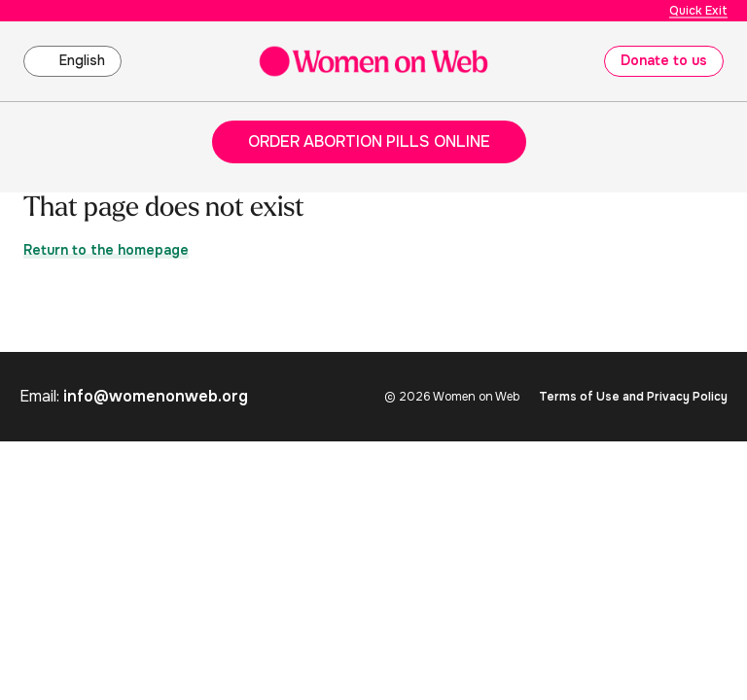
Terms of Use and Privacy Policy (633, 397)
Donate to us (664, 60)
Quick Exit (698, 11)
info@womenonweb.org (156, 396)
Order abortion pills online (369, 141)
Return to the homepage (106, 250)
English (82, 60)
